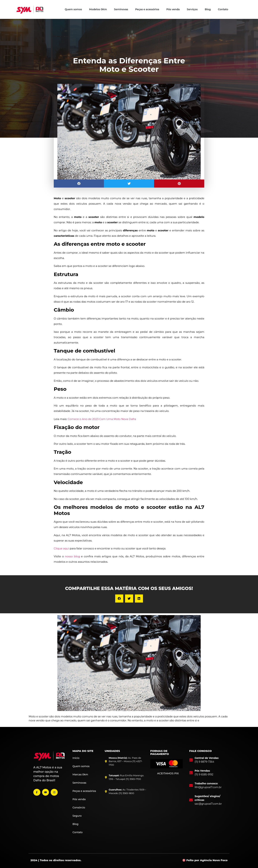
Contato (223, 9)
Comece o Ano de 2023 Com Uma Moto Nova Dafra (102, 419)
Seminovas (121, 9)
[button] (79, 184)
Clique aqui (61, 548)
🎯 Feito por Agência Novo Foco (205, 860)
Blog (208, 9)
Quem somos (73, 9)
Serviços (192, 9)
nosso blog (72, 556)
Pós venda (173, 9)
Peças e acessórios (147, 9)
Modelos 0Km (98, 9)
